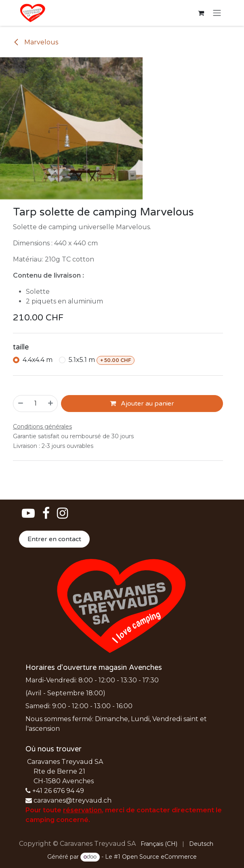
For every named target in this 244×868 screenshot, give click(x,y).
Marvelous (36, 42)
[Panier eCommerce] (201, 13)
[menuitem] (159, 844)
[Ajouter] (51, 404)
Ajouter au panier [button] (142, 404)
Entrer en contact (54, 539)
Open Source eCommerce (159, 857)
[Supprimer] (20, 404)
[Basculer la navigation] (217, 13)
